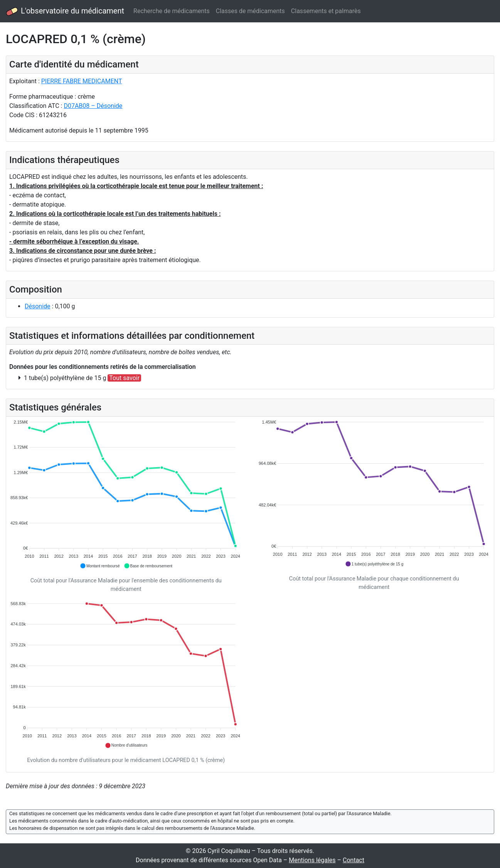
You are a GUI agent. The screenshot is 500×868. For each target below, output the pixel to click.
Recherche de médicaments (172, 11)
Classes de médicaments (250, 11)
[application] (126, 495)
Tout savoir (124, 378)
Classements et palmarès (326, 11)
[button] (100, 566)
